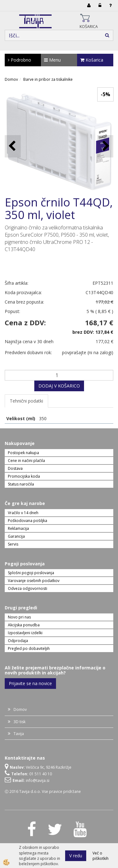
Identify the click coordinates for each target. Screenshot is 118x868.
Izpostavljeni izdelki (25, 633)
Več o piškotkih (101, 856)
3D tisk (20, 722)
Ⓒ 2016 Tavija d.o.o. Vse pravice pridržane (43, 791)
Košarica (92, 60)
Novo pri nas (19, 617)
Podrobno (20, 60)
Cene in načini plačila (26, 461)
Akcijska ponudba (24, 625)
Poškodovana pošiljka (28, 521)
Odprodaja (18, 641)
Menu (52, 60)
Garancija (16, 536)
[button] (105, 146)
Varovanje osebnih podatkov (34, 581)
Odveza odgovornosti (28, 588)
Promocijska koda (24, 476)
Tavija (19, 734)
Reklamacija (18, 528)
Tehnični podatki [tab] (26, 401)
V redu (76, 856)
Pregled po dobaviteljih (29, 648)
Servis (13, 544)
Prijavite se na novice (30, 683)
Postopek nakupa (23, 453)
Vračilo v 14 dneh (23, 513)
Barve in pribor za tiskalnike (48, 79)
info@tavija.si (38, 780)
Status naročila (21, 484)
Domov (11, 79)
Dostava (15, 468)
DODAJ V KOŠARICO (59, 386)
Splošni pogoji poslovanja (31, 573)
